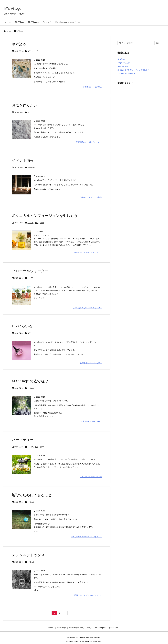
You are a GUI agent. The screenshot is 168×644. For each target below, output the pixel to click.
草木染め (19, 44)
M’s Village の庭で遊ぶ (30, 381)
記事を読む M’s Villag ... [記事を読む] (91, 421)
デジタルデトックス (28, 555)
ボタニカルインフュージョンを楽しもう (45, 216)
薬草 (42, 223)
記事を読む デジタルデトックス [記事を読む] (88, 595)
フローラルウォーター (30, 271)
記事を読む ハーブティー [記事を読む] (91, 477)
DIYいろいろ (22, 326)
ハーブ (35, 51)
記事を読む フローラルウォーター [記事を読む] (87, 308)
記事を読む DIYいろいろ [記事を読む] (91, 363)
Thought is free (97, 641)
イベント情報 (23, 160)
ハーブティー (23, 440)
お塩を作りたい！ (26, 105)
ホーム (9, 31)
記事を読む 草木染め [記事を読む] (92, 87)
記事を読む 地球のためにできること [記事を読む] (86, 537)
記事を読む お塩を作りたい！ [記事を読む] (89, 142)
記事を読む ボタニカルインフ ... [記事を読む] (88, 253)
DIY (29, 51)
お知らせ (31, 167)
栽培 (37, 223)
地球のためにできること (32, 495)
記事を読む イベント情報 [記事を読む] (91, 197)
